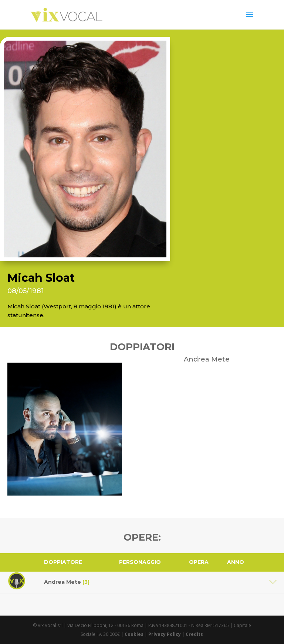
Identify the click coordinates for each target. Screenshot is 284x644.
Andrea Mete (67, 582)
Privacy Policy (165, 634)
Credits (194, 634)
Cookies (134, 634)
